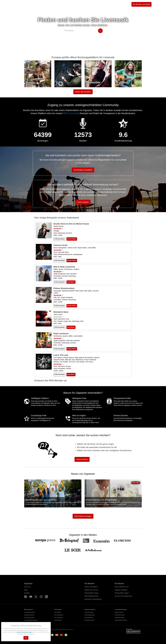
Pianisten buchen (120, 618)
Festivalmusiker (89, 612)
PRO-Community (71, 113)
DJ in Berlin (58, 612)
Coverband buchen (30, 612)
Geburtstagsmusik (90, 615)
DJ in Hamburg (59, 615)
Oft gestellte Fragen (92, 593)
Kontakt (27, 593)
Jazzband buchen (29, 615)
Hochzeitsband (89, 618)
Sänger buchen (119, 612)
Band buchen (29, 610)
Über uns (27, 587)
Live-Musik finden (121, 610)
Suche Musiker (34, 4)
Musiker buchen (90, 610)
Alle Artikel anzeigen (83, 516)
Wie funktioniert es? (122, 587)
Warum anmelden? (91, 587)
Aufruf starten (83, 202)
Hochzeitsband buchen (31, 620)
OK (26, 638)
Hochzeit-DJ (58, 620)
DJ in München (59, 618)
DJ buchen (58, 610)
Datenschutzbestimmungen (25, 632)
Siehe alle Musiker (83, 92)
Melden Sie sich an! (92, 590)
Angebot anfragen (121, 590)
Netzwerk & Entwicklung (93, 599)
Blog (26, 590)
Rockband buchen (29, 618)
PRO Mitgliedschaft (91, 596)
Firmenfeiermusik (89, 620)
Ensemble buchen (120, 615)
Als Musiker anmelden (141, 4)
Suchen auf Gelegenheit (123, 596)
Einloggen (158, 4)
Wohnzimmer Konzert (121, 620)
